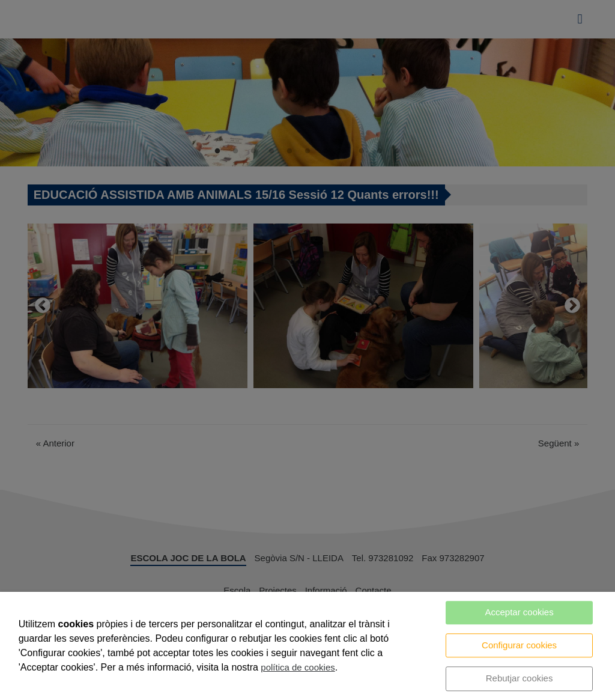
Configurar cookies (519, 645)
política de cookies (298, 667)
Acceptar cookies (519, 612)
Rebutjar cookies (520, 678)
